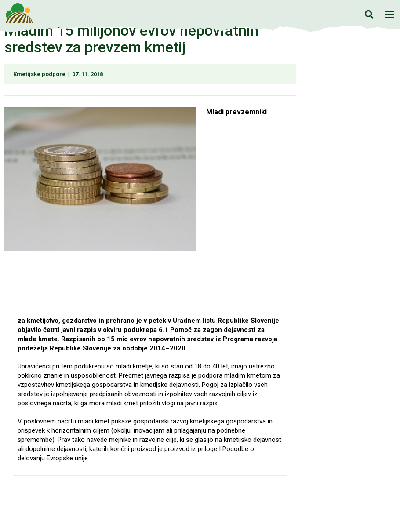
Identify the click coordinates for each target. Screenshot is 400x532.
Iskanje (369, 14)
